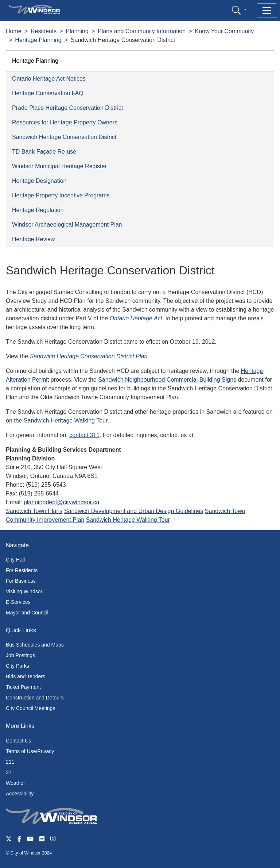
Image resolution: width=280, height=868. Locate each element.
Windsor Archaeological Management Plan (67, 225)
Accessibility (20, 794)
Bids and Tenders (26, 676)
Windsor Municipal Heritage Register (59, 166)
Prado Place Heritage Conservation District (67, 108)
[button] (239, 10)
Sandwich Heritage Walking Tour (65, 421)
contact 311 (84, 435)
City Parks (17, 666)
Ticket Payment (23, 687)
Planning (77, 31)
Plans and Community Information (142, 31)
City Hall (15, 560)
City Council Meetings (30, 708)
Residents (44, 31)
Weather (15, 783)
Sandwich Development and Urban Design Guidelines (134, 511)
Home (14, 31)
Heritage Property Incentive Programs (61, 195)
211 (10, 762)
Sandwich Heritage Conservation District (64, 137)
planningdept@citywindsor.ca (61, 502)
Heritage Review (33, 239)
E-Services (18, 602)
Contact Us (18, 741)
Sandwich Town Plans (34, 511)
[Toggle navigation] (267, 11)
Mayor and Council (27, 613)
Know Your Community (225, 31)
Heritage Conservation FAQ (48, 93)
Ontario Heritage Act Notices (49, 79)
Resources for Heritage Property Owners (65, 122)
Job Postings (20, 655)
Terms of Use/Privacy (30, 751)
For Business (21, 581)
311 (10, 772)
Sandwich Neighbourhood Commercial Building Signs (167, 380)
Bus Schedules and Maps (35, 645)
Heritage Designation (39, 181)
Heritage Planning (38, 40)
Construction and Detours (35, 698)
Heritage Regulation (38, 210)
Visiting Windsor (24, 591)
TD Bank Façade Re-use (44, 152)
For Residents (22, 570)
